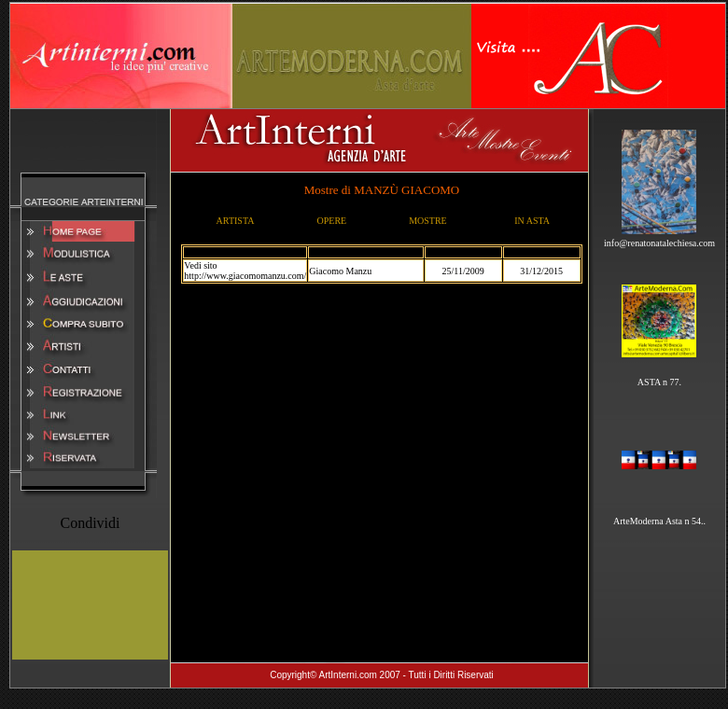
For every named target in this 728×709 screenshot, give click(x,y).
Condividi (90, 523)
